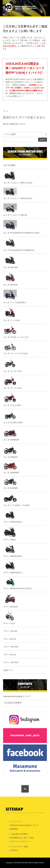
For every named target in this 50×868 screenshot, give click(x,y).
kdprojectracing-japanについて (17, 696)
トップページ (16, 821)
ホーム (6, 111)
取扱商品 (14, 829)
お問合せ (14, 850)
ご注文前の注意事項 (12, 703)
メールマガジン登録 (19, 847)
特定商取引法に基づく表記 (22, 838)
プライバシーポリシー (20, 841)
